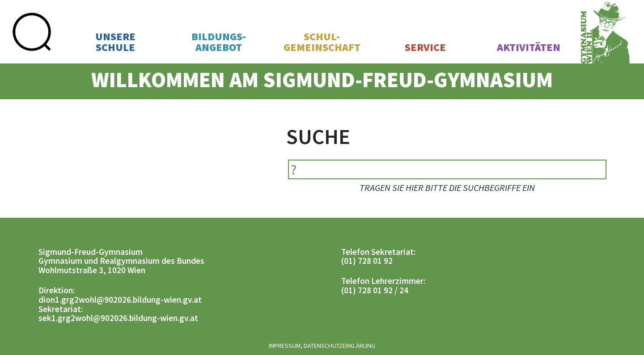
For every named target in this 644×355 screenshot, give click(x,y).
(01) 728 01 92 (367, 261)
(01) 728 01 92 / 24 (375, 290)
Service (425, 47)
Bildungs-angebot (219, 42)
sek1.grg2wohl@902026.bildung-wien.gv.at (118, 318)
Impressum (285, 346)
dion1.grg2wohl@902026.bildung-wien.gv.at (120, 300)
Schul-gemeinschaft (322, 42)
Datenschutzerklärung (339, 346)
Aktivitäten (529, 47)
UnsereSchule (115, 42)
